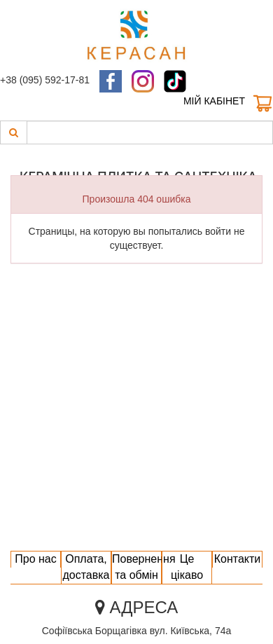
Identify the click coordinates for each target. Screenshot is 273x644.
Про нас (35, 559)
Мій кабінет (214, 101)
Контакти (238, 559)
